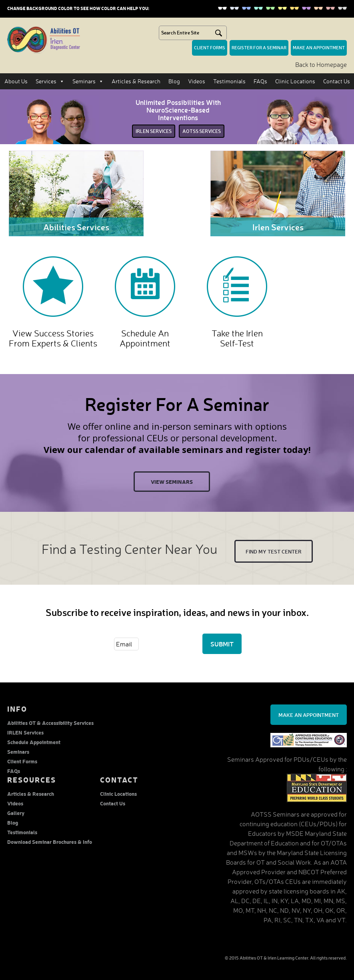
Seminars (88, 81)
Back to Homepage (321, 64)
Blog (174, 81)
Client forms (210, 48)
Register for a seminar (259, 48)
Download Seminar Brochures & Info (50, 842)
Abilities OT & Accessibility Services (50, 723)
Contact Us (337, 81)
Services (50, 81)
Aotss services (202, 131)
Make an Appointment (309, 715)
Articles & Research (136, 81)
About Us (16, 81)
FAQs (260, 81)
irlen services (154, 131)
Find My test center (274, 551)
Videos (197, 81)
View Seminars (172, 482)
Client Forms (22, 761)
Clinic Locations (295, 81)
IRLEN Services (25, 732)
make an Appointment (319, 48)
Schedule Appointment (34, 742)
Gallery (16, 813)
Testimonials (229, 81)
